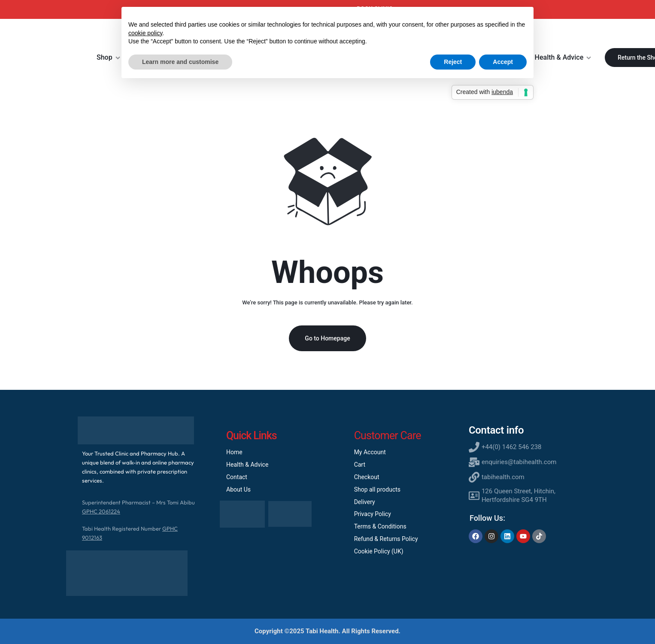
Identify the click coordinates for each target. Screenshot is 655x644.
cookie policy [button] (145, 33)
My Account (370, 452)
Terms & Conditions (380, 526)
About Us (238, 489)
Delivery (365, 502)
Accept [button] (503, 62)
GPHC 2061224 (101, 511)
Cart (360, 465)
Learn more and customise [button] (180, 62)
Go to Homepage (327, 338)
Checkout (367, 477)
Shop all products (377, 489)
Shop (108, 57)
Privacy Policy (373, 514)
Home (234, 452)
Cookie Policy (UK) (379, 551)
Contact (237, 477)
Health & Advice (563, 57)
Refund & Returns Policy (386, 539)
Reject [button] (453, 62)
